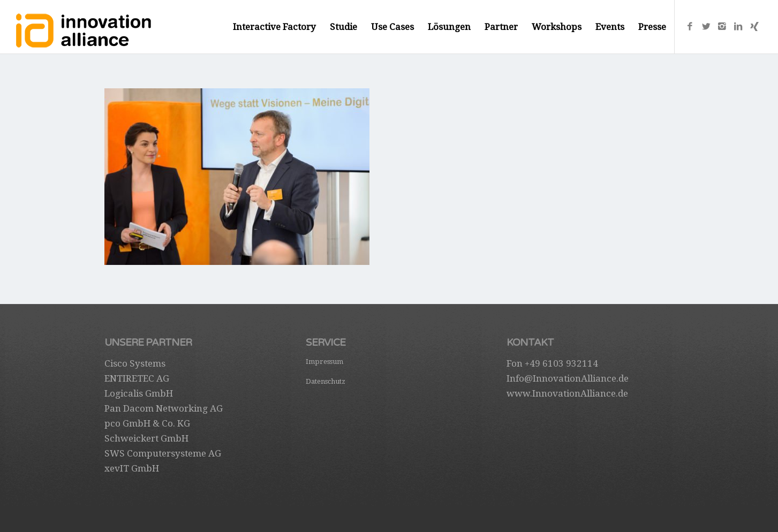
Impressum (324, 362)
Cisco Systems (135, 363)
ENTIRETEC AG (137, 378)
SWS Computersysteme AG (163, 453)
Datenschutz (326, 381)
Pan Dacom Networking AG (164, 408)
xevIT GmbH (132, 468)
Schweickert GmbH (146, 438)
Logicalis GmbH (139, 393)
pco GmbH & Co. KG (147, 423)
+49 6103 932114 (561, 363)
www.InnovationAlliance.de (567, 393)
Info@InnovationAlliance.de (568, 378)
